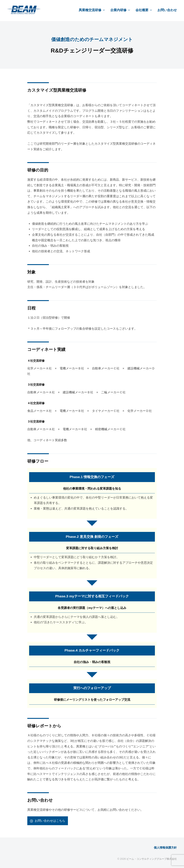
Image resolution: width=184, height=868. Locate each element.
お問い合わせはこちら (50, 821)
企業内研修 (118, 10)
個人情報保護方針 (165, 847)
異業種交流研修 (90, 10)
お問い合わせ (167, 10)
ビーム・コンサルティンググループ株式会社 (152, 859)
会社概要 (142, 10)
